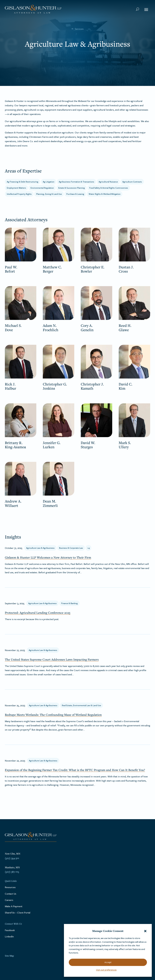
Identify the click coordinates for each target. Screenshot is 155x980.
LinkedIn (9, 936)
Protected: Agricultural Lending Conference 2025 (38, 613)
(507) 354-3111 (12, 858)
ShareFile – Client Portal (18, 913)
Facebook (10, 930)
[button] (145, 931)
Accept (108, 962)
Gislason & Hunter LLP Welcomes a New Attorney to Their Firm (48, 557)
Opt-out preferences (106, 970)
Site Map (9, 956)
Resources (10, 887)
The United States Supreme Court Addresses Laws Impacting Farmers (52, 659)
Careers (9, 900)
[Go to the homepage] (33, 9)
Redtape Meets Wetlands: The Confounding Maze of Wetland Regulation (53, 715)
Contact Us (10, 894)
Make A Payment (14, 906)
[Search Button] (137, 9)
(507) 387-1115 (12, 872)
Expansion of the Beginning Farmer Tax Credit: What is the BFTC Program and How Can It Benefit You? (75, 770)
